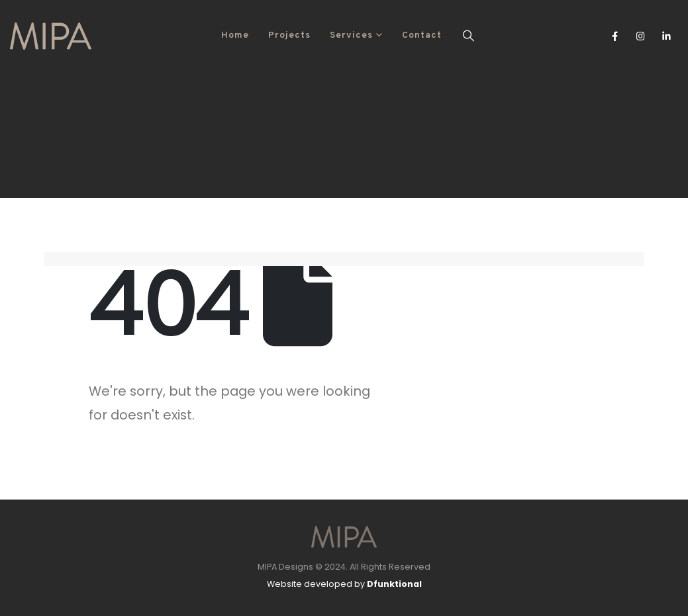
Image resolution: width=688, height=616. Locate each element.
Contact (422, 35)
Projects (289, 35)
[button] (468, 36)
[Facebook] (615, 35)
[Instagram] (641, 35)
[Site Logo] (51, 36)
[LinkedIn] (666, 35)
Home (235, 35)
